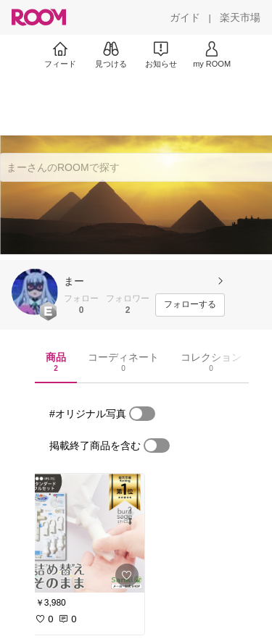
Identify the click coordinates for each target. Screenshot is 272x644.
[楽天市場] (240, 17)
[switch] (142, 414)
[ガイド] (185, 17)
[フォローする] (190, 305)
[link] (86, 533)
